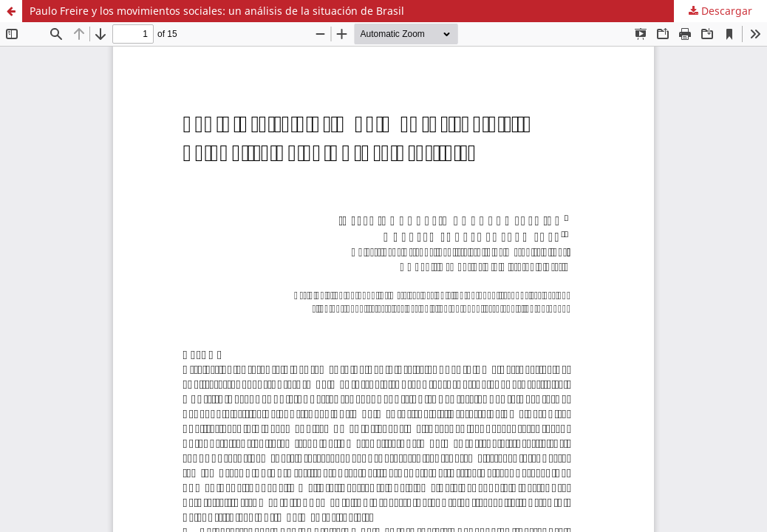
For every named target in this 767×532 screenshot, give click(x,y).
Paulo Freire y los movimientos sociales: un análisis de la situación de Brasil (217, 11)
